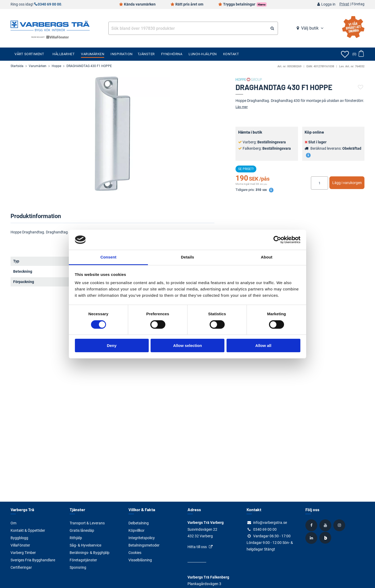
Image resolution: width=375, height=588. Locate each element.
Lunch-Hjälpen (203, 54)
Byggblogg (19, 538)
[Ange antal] (319, 183)
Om (13, 523)
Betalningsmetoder (144, 545)
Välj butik (310, 28)
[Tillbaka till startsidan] (50, 25)
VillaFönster (20, 545)
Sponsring (78, 567)
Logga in (328, 4)
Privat (344, 4)
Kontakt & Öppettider (28, 530)
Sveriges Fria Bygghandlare (33, 560)
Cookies (135, 553)
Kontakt (231, 54)
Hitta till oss (197, 547)
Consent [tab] (109, 257)
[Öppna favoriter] (345, 54)
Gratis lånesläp (82, 530)
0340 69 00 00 (49, 4)
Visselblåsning (140, 560)
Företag (358, 4)
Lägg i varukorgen (347, 183)
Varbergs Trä (22, 509)
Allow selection (187, 345)
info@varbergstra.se (270, 523)
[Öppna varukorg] (358, 54)
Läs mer (242, 107)
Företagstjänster (83, 560)
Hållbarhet (64, 54)
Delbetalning (139, 523)
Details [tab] (187, 257)
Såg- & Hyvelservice (85, 545)
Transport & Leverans (87, 523)
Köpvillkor (136, 530)
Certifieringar (21, 567)
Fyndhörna (172, 54)
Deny (112, 345)
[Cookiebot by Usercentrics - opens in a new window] (277, 240)
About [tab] (267, 257)
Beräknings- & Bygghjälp (90, 553)
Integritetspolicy (142, 538)
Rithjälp (76, 538)
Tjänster (146, 54)
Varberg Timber (23, 553)
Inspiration (122, 54)
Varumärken (93, 54)
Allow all (263, 345)
